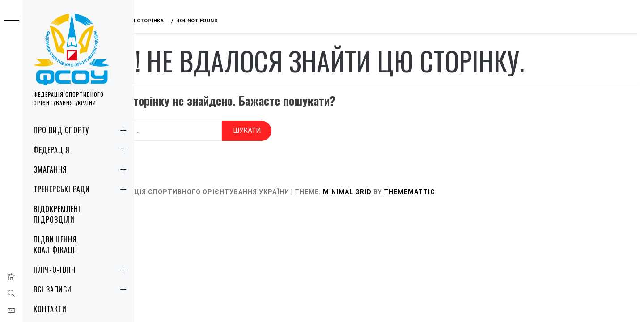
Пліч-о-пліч (82, 270)
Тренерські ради (82, 189)
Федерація (82, 150)
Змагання (82, 169)
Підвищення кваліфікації (56, 245)
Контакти (50, 309)
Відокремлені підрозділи (57, 214)
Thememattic (444, 189)
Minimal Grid (382, 189)
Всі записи (82, 289)
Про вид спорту (82, 130)
